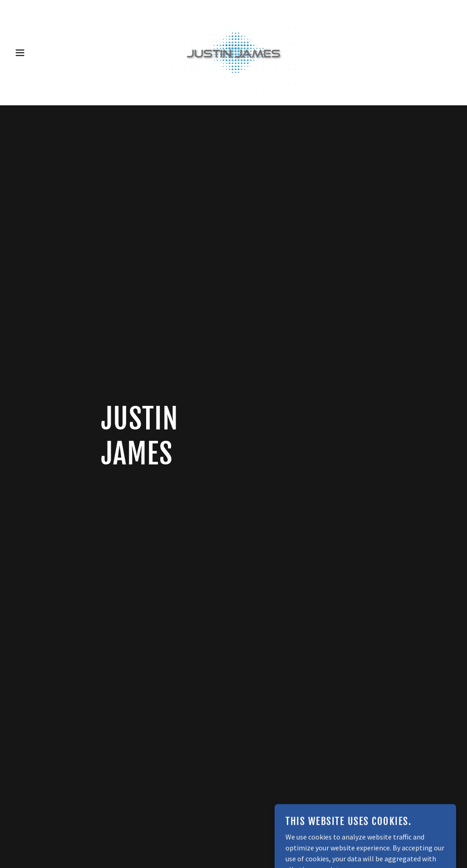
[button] (23, 53)
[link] (233, 52)
